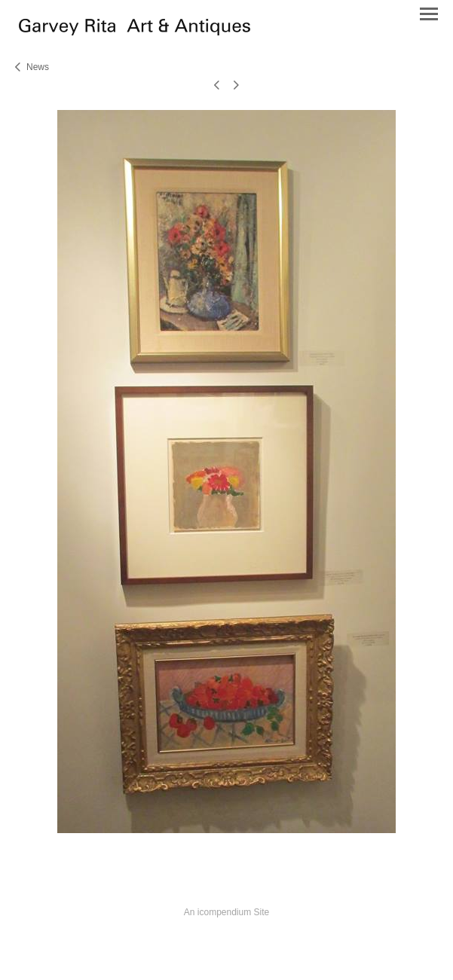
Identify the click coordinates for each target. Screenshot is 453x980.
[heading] (135, 32)
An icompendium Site (226, 912)
